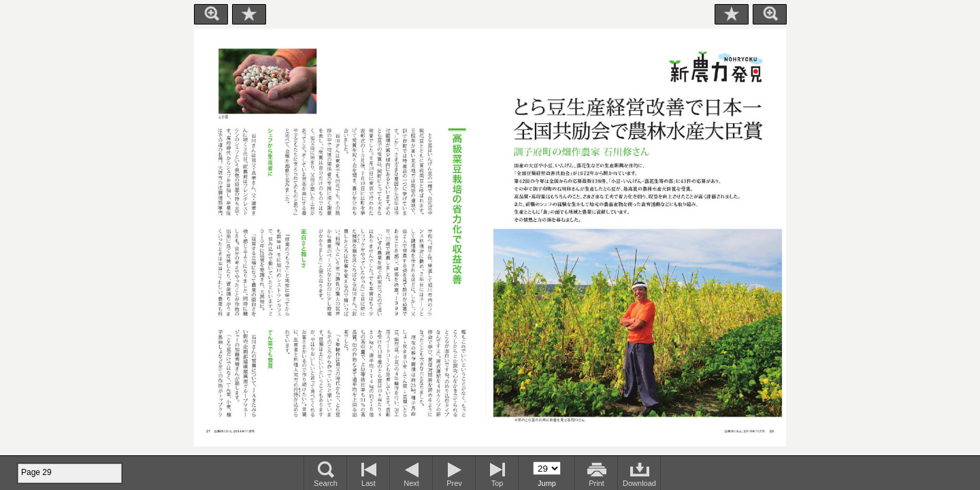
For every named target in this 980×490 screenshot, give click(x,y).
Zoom (211, 14)
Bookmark (249, 14)
